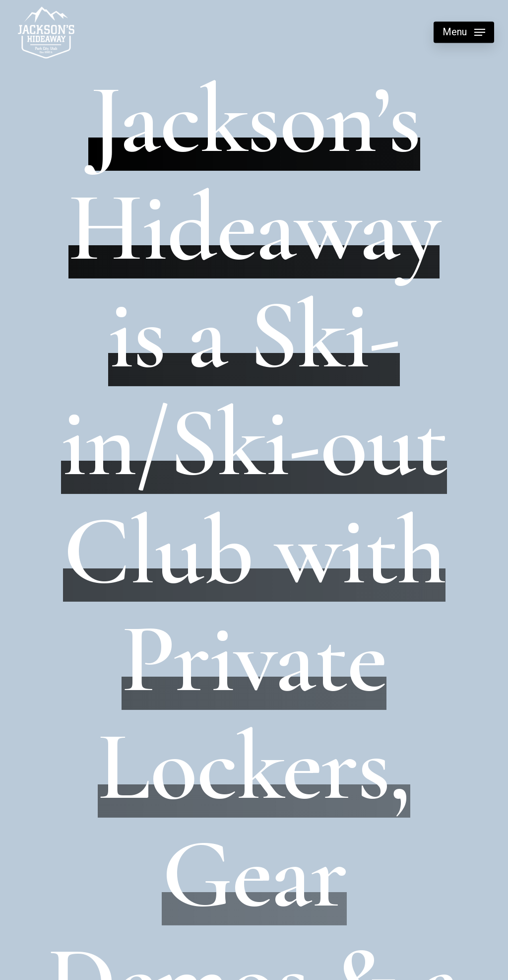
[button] (464, 33)
